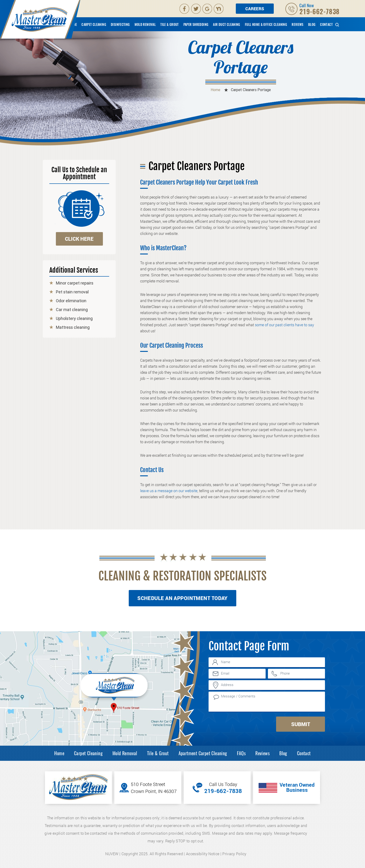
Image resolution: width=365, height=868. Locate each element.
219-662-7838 (319, 11)
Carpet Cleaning (94, 24)
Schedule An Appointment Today (182, 598)
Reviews (298, 24)
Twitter (196, 9)
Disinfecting (120, 24)
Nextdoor (219, 9)
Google (208, 9)
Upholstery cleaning (74, 319)
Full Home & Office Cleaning (266, 24)
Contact (326, 24)
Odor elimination (71, 301)
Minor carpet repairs (75, 283)
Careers (255, 9)
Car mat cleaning (72, 310)
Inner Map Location (115, 686)
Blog (312, 24)
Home (59, 753)
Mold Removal (145, 24)
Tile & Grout (170, 24)
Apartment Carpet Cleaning (203, 753)
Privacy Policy (234, 854)
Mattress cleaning (73, 327)
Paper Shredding (196, 24)
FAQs (241, 753)
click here (79, 239)
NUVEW (112, 854)
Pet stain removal (72, 292)
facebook (184, 9)
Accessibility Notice (203, 854)
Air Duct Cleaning (226, 24)
